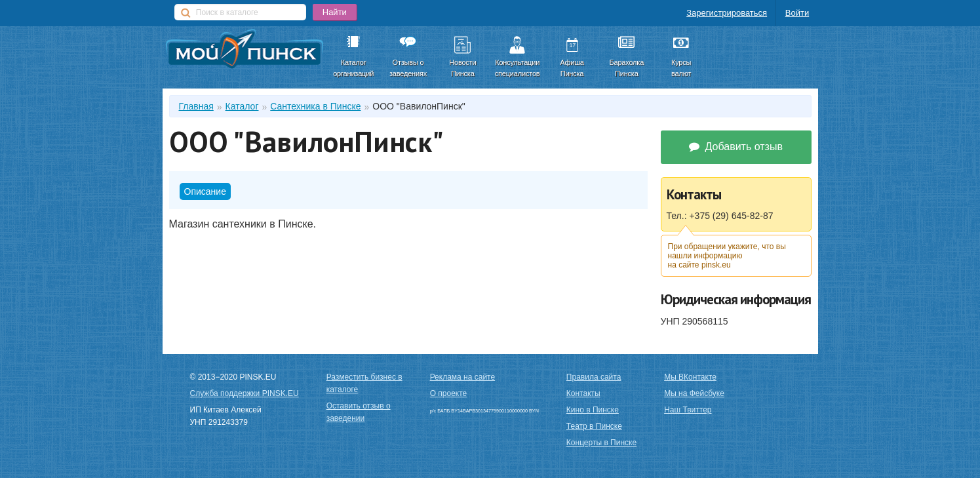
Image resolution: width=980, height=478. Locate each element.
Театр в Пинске (594, 426)
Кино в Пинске (593, 410)
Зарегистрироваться (727, 13)
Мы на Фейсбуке (694, 393)
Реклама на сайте (463, 377)
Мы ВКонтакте (690, 377)
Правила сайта (594, 377)
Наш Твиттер (688, 410)
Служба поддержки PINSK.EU (245, 393)
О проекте (449, 393)
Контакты (583, 393)
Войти (797, 13)
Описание (205, 191)
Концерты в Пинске (601, 443)
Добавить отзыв (736, 147)
